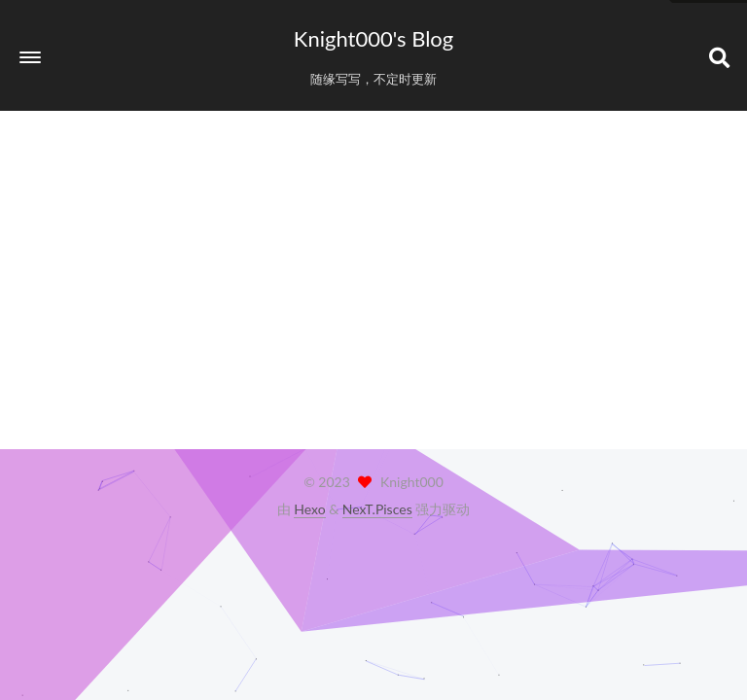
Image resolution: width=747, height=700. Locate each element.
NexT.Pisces (377, 509)
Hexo (309, 509)
